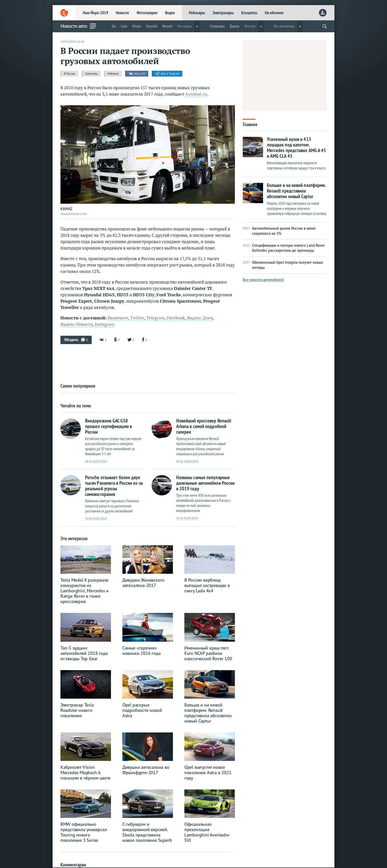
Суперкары (217, 26)
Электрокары (223, 13)
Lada (124, 26)
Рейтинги (113, 74)
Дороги (235, 26)
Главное (250, 124)
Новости (122, 13)
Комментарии (73, 865)
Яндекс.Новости (77, 324)
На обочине (274, 13)
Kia (114, 26)
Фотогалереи (147, 13)
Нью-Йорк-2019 (95, 13)
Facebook (176, 318)
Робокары (197, 13)
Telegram (156, 318)
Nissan (137, 26)
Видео (170, 13)
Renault (167, 26)
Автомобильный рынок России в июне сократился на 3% (279, 231)
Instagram (105, 324)
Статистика (91, 74)
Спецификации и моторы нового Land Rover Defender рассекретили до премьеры (284, 248)
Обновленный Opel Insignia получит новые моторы (283, 265)
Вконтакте (118, 318)
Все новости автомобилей (263, 280)
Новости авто (74, 26)
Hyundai (152, 26)
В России (69, 74)
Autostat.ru (196, 94)
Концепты (249, 13)
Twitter (137, 318)
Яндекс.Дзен (200, 318)
